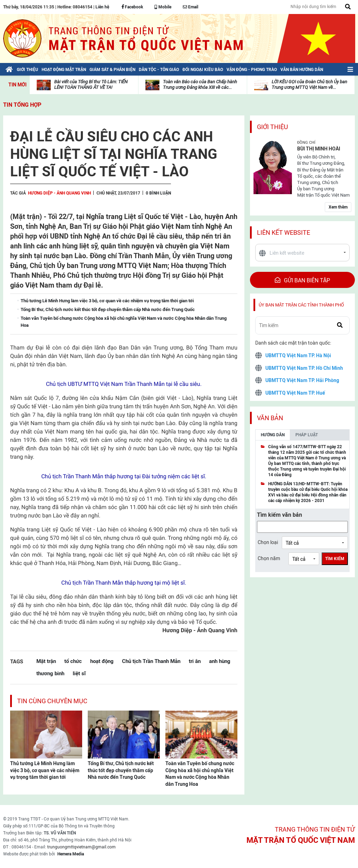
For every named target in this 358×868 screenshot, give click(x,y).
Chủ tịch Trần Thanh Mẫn (151, 661)
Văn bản (270, 418)
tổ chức (73, 661)
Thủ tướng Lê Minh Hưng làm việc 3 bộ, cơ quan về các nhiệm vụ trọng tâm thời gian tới (45, 770)
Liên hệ (102, 7)
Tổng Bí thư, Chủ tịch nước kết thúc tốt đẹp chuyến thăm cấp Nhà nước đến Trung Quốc (121, 770)
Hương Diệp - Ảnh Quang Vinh (59, 193)
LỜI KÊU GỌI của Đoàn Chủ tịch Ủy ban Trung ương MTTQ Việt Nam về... (309, 84)
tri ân (195, 661)
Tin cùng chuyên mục (52, 701)
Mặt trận (46, 661)
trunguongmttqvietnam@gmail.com (81, 847)
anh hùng (220, 661)
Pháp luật (307, 435)
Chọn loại (268, 542)
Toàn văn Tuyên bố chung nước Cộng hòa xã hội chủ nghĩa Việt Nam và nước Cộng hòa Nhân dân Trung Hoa (200, 774)
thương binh (50, 673)
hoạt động (102, 661)
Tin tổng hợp (22, 105)
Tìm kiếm (335, 559)
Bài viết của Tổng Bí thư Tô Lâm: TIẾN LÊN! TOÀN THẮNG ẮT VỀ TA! (91, 84)
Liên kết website (284, 232)
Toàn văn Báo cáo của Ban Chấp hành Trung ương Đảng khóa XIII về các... (200, 84)
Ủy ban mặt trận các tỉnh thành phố (301, 305)
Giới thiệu (273, 127)
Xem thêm (338, 207)
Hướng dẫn (273, 435)
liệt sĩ (79, 673)
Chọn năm (269, 558)
